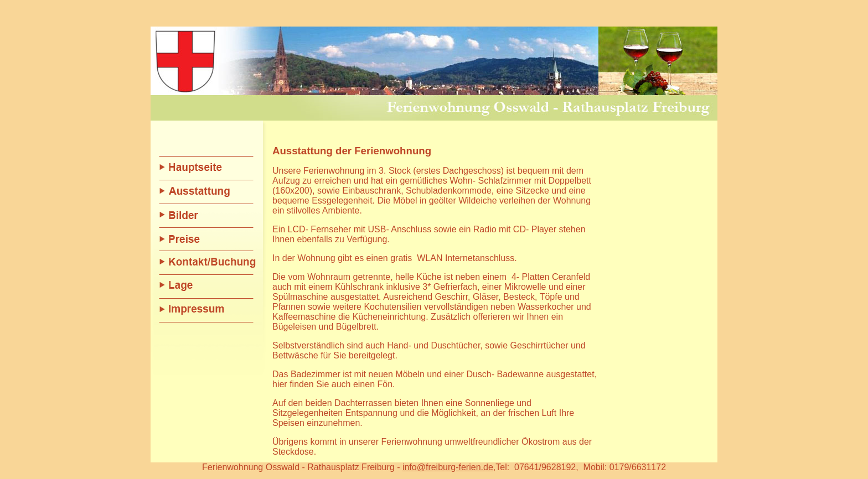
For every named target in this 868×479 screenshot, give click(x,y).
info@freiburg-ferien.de (448, 457)
